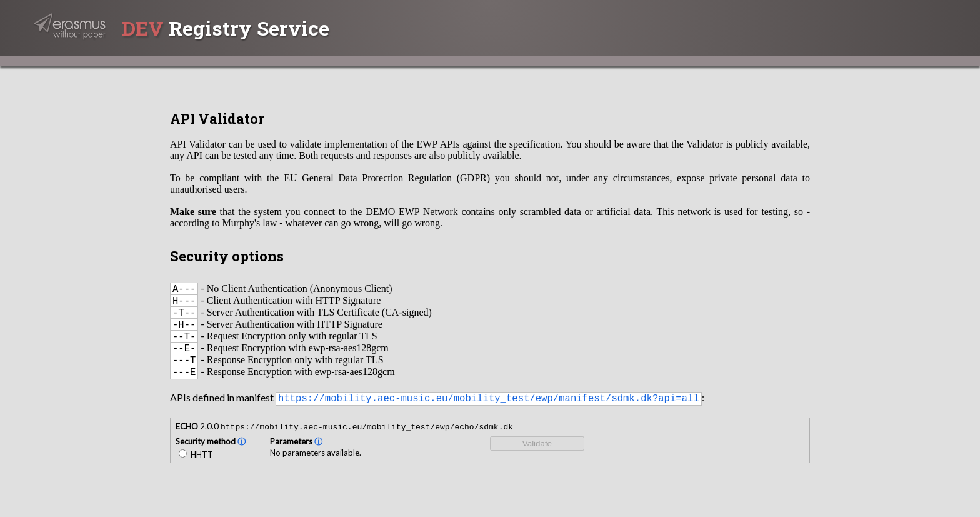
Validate (537, 460)
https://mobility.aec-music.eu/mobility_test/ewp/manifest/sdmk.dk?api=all (489, 413)
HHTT (196, 471)
